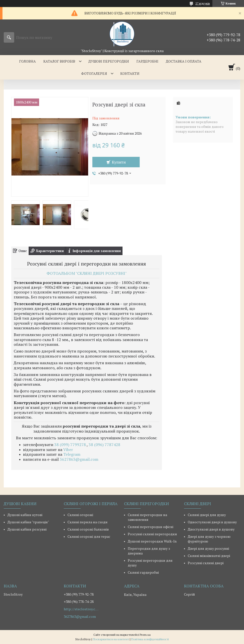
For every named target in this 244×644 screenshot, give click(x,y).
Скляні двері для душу (207, 515)
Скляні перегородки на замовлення (147, 517)
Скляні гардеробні (143, 572)
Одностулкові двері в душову (212, 522)
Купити (119, 162)
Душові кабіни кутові (25, 515)
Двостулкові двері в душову (211, 529)
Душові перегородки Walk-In (152, 541)
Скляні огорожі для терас (89, 536)
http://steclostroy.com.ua (81, 609)
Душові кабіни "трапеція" (28, 522)
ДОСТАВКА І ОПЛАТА (184, 61)
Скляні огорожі (80, 515)
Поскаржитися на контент (111, 639)
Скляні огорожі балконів (88, 529)
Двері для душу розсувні (208, 548)
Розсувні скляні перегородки (152, 534)
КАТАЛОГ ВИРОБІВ (59, 61)
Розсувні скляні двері (206, 563)
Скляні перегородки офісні (151, 527)
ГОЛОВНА (28, 61)
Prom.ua (145, 635)
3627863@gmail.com (79, 459)
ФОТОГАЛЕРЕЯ (94, 73)
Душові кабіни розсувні (27, 529)
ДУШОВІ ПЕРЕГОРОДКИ (109, 61)
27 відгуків (203, 3)
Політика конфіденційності (150, 639)
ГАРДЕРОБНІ (147, 61)
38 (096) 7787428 (104, 445)
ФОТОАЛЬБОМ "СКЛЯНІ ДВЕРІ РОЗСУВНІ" (87, 273)
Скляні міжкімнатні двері (209, 556)
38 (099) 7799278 (70, 445)
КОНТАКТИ (130, 73)
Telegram (72, 454)
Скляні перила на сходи (88, 522)
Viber (68, 450)
